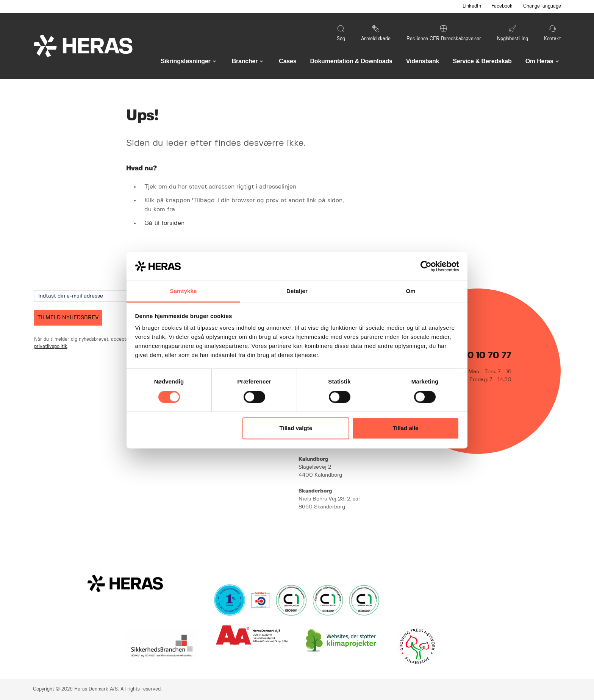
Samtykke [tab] (184, 291)
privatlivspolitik (51, 347)
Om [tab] (410, 291)
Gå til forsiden (164, 223)
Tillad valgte (296, 428)
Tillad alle (405, 428)
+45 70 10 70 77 (478, 356)
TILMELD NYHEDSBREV (68, 318)
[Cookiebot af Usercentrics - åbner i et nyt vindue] (426, 266)
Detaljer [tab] (297, 291)
